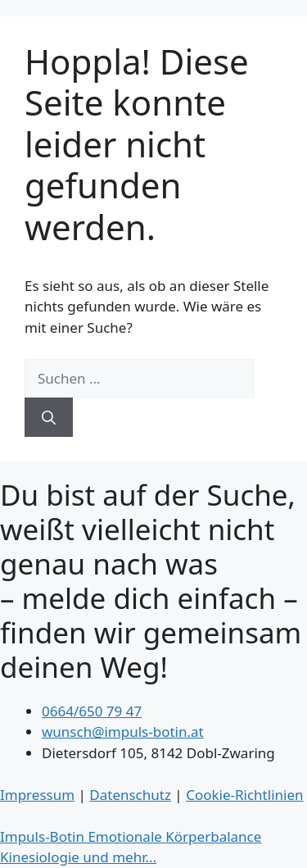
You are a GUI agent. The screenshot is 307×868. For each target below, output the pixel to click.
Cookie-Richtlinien (244, 795)
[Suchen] (49, 417)
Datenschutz (130, 795)
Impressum (37, 795)
